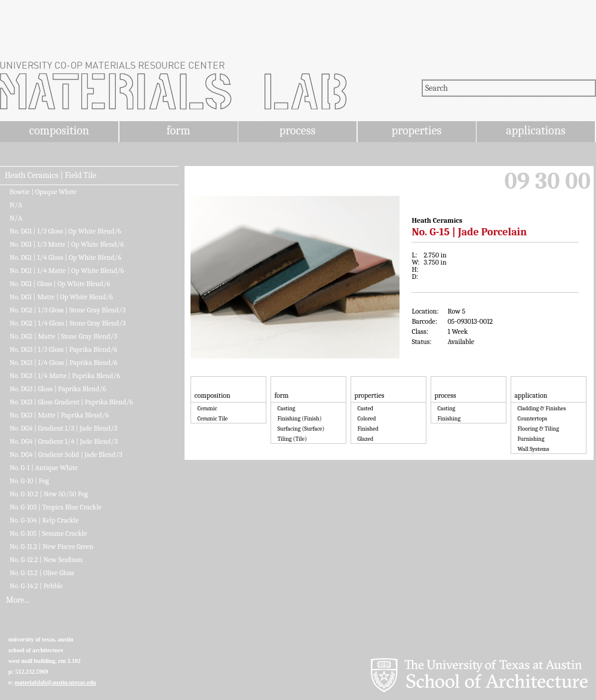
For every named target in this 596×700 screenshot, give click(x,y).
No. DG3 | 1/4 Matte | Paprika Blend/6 (65, 376)
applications (536, 131)
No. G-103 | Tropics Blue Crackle (56, 507)
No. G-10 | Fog (29, 481)
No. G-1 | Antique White (44, 468)
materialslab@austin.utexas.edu (55, 682)
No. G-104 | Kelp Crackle (44, 520)
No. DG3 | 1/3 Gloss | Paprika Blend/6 (63, 349)
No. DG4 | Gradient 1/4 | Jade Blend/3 (64, 441)
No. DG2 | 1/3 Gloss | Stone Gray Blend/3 (67, 310)
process (298, 131)
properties (417, 131)
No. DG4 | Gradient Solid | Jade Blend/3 (66, 455)
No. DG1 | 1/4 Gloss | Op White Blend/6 (65, 257)
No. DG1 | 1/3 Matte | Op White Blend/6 (67, 244)
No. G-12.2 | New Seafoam (46, 560)
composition (59, 131)
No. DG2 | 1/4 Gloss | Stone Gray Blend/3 (68, 323)
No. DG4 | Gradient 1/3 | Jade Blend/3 (64, 428)
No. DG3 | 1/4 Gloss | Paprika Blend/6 (64, 363)
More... (18, 600)
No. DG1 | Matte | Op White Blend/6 (61, 297)
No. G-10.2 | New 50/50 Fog (49, 494)
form (179, 131)
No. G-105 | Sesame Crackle (48, 533)
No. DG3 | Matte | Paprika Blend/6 (59, 415)
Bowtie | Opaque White (43, 192)
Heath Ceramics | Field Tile (50, 176)
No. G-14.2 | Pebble (36, 586)
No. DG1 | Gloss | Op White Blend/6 (60, 284)
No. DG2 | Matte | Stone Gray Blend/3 (63, 336)
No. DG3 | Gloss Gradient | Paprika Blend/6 (71, 402)
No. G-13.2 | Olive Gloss (42, 573)
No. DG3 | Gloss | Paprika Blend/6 (58, 389)
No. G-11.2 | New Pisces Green (51, 547)
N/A (16, 205)
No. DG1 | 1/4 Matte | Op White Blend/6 (67, 271)
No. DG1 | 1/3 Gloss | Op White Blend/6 (65, 231)
